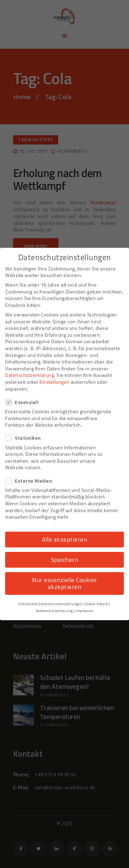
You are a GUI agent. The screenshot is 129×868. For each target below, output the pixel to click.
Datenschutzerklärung (30, 375)
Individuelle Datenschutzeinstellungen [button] (50, 604)
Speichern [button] (65, 560)
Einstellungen (55, 382)
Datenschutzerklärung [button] (54, 611)
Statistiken (25, 438)
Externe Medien (31, 481)
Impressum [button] (84, 611)
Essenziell (24, 402)
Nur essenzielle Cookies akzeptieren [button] (64, 583)
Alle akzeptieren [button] (64, 539)
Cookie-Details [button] (96, 604)
